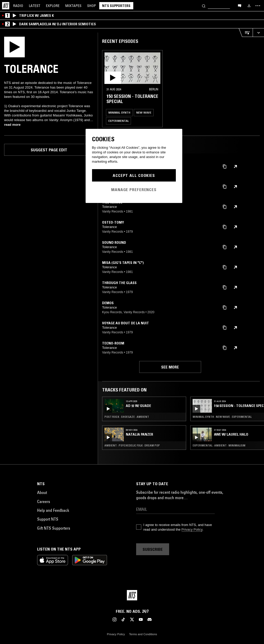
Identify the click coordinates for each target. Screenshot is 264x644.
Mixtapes (73, 6)
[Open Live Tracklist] (246, 33)
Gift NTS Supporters (54, 528)
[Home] (6, 6)
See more (170, 367)
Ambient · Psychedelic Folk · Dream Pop (132, 445)
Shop (92, 6)
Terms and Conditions (143, 634)
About (42, 492)
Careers (44, 501)
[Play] (14, 46)
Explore (53, 6)
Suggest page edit (49, 150)
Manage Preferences (134, 190)
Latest (35, 6)
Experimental (118, 121)
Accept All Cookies (134, 175)
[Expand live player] (258, 33)
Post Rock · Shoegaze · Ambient (127, 417)
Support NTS (48, 519)
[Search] (204, 6)
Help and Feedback (53, 510)
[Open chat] (240, 5)
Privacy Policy (192, 529)
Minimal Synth (119, 112)
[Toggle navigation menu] (258, 6)
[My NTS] (249, 6)
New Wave (144, 112)
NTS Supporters (116, 6)
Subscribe (153, 549)
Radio (18, 6)
